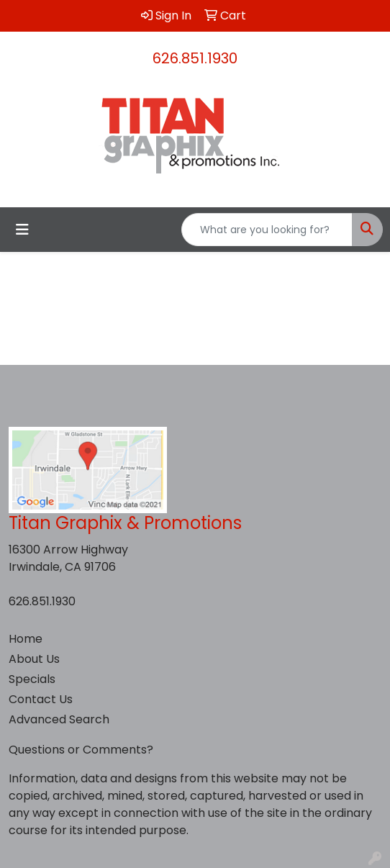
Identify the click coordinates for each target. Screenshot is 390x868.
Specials (32, 679)
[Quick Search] (267, 230)
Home (26, 639)
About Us (34, 659)
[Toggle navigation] (22, 230)
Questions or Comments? (81, 750)
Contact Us (41, 699)
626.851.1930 (195, 58)
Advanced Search (59, 719)
